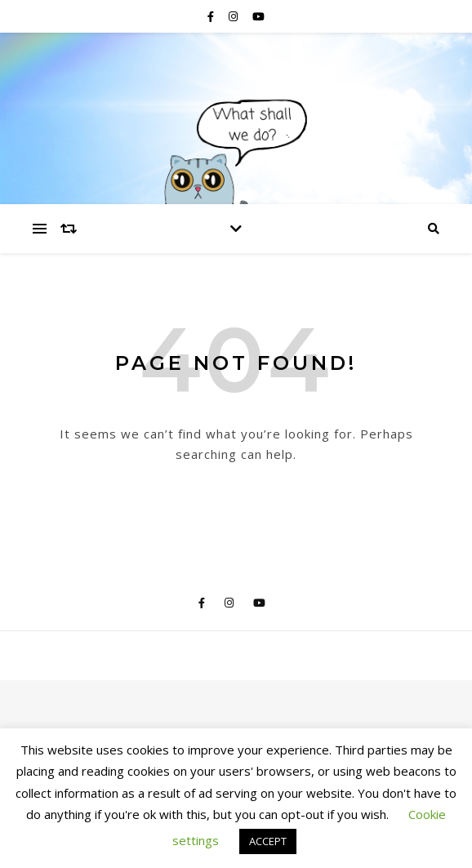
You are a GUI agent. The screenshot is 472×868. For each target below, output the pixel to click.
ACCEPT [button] (268, 841)
